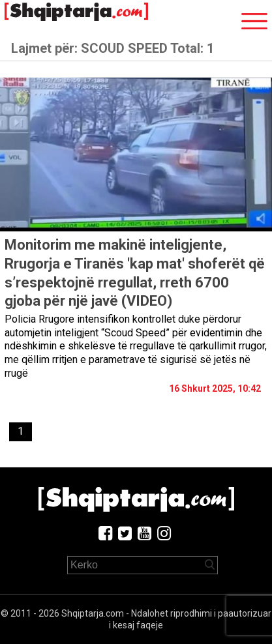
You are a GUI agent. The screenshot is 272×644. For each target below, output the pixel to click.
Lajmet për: (113, 48)
